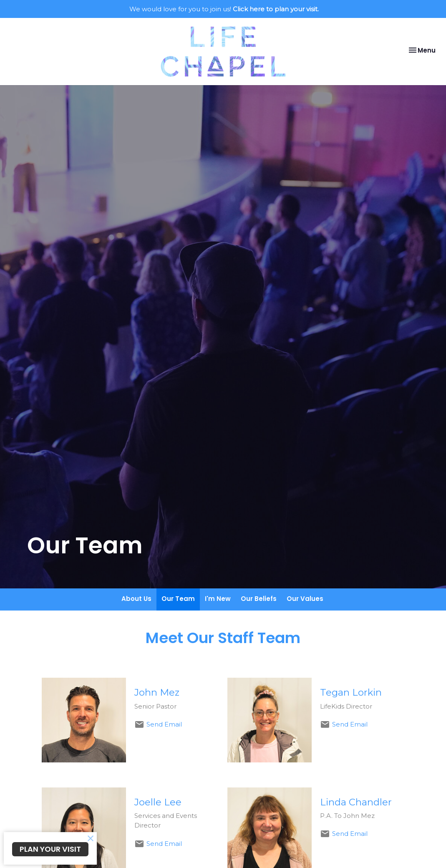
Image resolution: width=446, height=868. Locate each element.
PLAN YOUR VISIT (50, 849)
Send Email (164, 724)
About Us (136, 599)
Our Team (178, 599)
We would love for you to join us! (224, 9)
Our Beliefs (259, 599)
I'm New (218, 599)
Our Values (305, 599)
